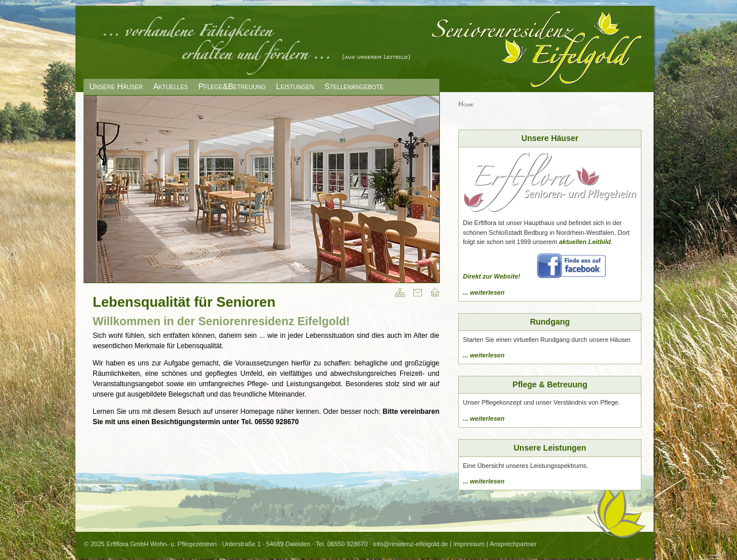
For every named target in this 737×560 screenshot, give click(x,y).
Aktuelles (170, 86)
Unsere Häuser (116, 86)
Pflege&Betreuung (232, 86)
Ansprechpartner (513, 544)
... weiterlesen (484, 292)
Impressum (469, 544)
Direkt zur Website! (491, 276)
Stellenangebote (354, 86)
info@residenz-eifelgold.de (411, 544)
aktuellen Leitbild (585, 242)
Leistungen (295, 86)
